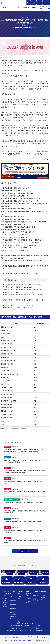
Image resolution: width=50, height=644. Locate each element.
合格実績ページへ (38, 274)
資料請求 (44, 591)
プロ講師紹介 (20, 592)
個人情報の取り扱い (34, 637)
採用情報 (44, 637)
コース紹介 (13, 592)
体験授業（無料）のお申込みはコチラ (16, 308)
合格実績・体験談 (28, 593)
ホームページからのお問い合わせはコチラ (18, 305)
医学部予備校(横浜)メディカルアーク (24, 640)
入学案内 (37, 591)
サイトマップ (23, 637)
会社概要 (15, 637)
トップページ (8, 637)
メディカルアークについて (6, 593)
